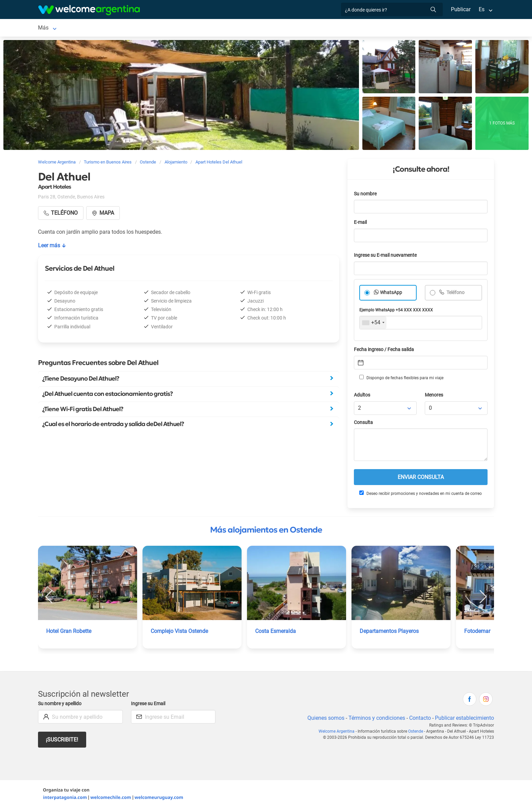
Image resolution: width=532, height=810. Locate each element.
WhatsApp (391, 294)
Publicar (460, 9)
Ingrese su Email (149, 705)
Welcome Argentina (338, 733)
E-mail (361, 224)
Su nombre (366, 195)
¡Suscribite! (62, 741)
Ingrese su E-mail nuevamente (387, 257)
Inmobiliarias (226, 28)
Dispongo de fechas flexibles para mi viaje (401, 379)
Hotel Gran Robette (69, 632)
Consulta (364, 424)
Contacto (419, 719)
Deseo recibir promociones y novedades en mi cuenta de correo (420, 495)
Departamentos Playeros (390, 632)
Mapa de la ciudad (328, 28)
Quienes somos (324, 719)
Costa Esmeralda (276, 632)
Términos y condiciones (375, 719)
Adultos (362, 396)
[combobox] (373, 324)
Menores (434, 396)
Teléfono (456, 294)
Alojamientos (86, 28)
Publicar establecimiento (464, 719)
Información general (274, 28)
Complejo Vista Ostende (180, 632)
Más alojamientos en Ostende (266, 531)
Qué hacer (190, 28)
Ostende (48, 28)
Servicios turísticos (147, 28)
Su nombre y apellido (61, 705)
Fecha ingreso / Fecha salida (385, 351)
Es (482, 9)
